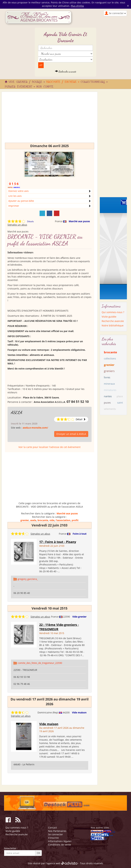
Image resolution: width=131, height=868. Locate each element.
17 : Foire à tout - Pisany (58, 542)
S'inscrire (53, 838)
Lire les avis (15, 196)
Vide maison (79, 712)
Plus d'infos (77, 6)
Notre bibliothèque (113, 325)
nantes (108, 396)
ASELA (17, 412)
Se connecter (56, 834)
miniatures (110, 390)
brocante (43, 520)
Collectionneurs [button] (94, 82)
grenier (25, 520)
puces (107, 403)
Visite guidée (109, 317)
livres (107, 377)
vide (52, 520)
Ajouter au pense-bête (21, 201)
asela (33, 520)
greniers (109, 371)
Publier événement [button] (20, 87)
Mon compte (45, 87)
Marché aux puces (79, 221)
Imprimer (14, 206)
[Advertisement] (50, 119)
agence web (54, 863)
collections (110, 358)
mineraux (109, 384)
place (120, 396)
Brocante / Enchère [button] (63, 82)
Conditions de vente (60, 845)
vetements (110, 409)
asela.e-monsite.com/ (35, 428)
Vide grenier (79, 617)
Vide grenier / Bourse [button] (27, 82)
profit (75, 520)
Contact (52, 828)
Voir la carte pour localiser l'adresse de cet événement (49, 447)
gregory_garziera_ (28, 579)
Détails (30, 221)
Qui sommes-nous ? (113, 312)
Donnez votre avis (19, 191)
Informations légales (60, 841)
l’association (63, 520)
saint (120, 403)
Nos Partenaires (57, 831)
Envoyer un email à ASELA (71, 434)
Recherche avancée (66, 71)
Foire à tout (80, 534)
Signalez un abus (17, 225)
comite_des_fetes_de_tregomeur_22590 (40, 663)
